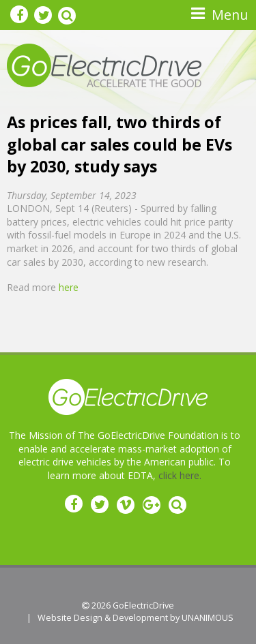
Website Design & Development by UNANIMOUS (136, 618)
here (69, 287)
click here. (180, 475)
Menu (230, 15)
